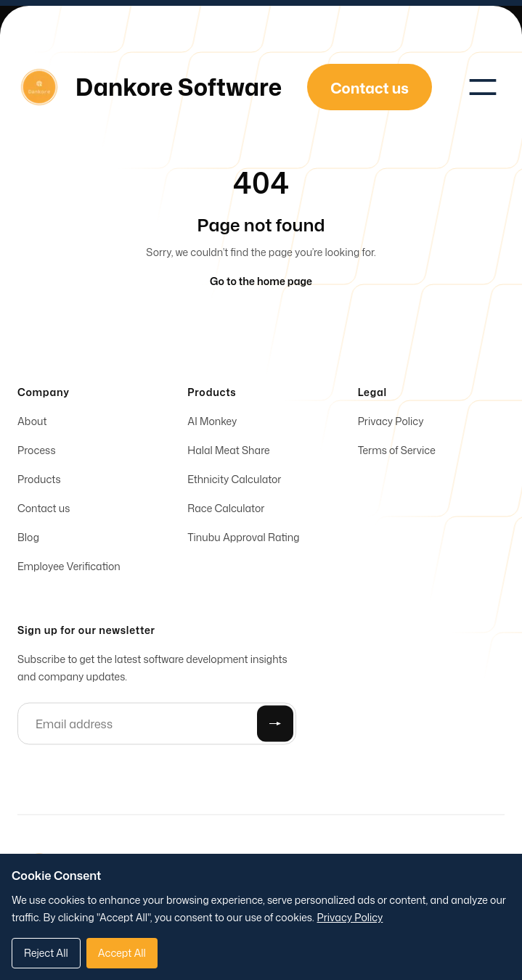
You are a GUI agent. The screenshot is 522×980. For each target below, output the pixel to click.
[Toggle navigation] (483, 87)
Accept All (122, 953)
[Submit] (275, 726)
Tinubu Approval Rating (243, 539)
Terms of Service (397, 452)
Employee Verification (69, 568)
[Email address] (157, 726)
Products (39, 481)
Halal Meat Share (228, 452)
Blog (28, 539)
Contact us (44, 510)
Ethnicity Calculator (234, 481)
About (32, 423)
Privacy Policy (391, 423)
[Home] (150, 87)
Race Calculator (226, 510)
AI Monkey (212, 423)
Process (37, 452)
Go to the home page (261, 281)
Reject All (46, 953)
